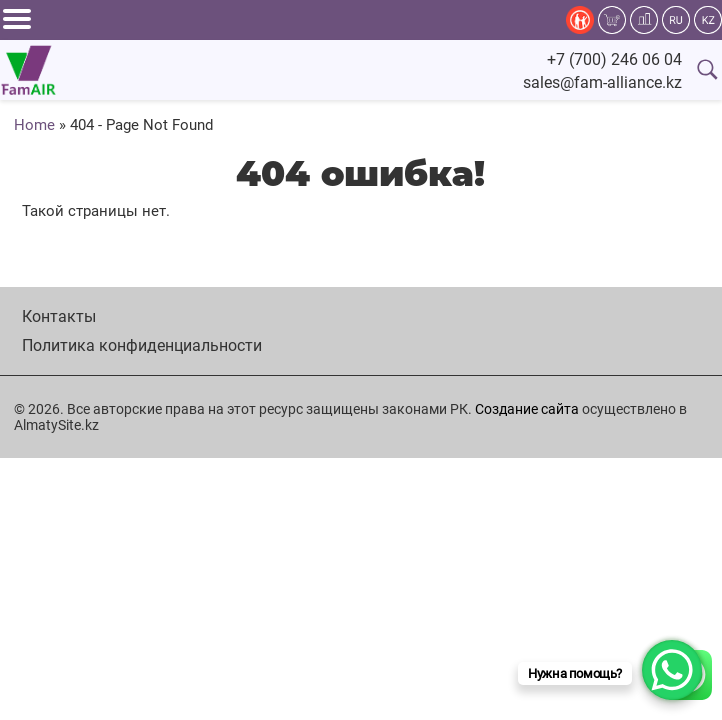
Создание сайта (527, 409)
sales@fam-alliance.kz (602, 82)
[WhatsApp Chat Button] (672, 670)
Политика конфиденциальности (142, 345)
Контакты (59, 316)
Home (34, 125)
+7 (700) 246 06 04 (614, 59)
